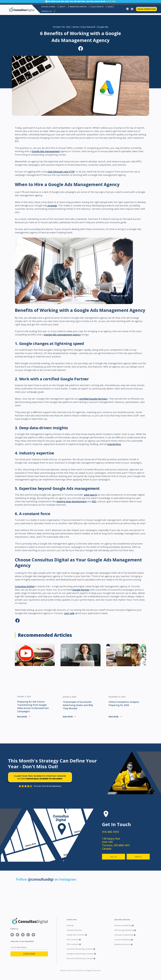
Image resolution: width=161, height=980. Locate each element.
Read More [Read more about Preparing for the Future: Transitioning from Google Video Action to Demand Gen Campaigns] (22, 717)
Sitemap (70, 925)
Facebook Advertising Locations (81, 949)
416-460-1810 (110, 832)
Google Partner (81, 590)
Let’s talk (69, 613)
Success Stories (49, 7)
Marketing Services (123, 944)
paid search (90, 495)
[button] (80, 49)
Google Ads (103, 27)
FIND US (138, 857)
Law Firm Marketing (124, 940)
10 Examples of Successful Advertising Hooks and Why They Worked (78, 705)
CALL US (113, 857)
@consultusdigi (41, 879)
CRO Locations (74, 944)
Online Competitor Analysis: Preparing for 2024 (124, 703)
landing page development (72, 501)
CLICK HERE (111, 1)
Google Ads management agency (62, 335)
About (64, 7)
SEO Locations (74, 939)
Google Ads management (46, 151)
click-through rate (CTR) (61, 172)
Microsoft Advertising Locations (81, 958)
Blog (110, 7)
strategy (52, 205)
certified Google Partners (93, 399)
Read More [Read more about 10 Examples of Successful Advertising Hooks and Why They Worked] (68, 717)
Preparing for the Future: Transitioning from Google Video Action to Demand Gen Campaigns (33, 706)
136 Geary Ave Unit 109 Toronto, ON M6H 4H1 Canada (116, 844)
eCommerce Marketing (125, 935)
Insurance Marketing (124, 925)
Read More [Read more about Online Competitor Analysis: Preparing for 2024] (114, 717)
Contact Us (48, 11)
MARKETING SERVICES (79, 7)
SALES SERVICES (99, 7)
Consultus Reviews (74, 930)
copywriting (114, 444)
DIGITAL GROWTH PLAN (146, 9)
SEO (94, 501)
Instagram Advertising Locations (81, 954)
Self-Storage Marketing (125, 930)
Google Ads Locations (77, 935)
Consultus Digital (25, 586)
